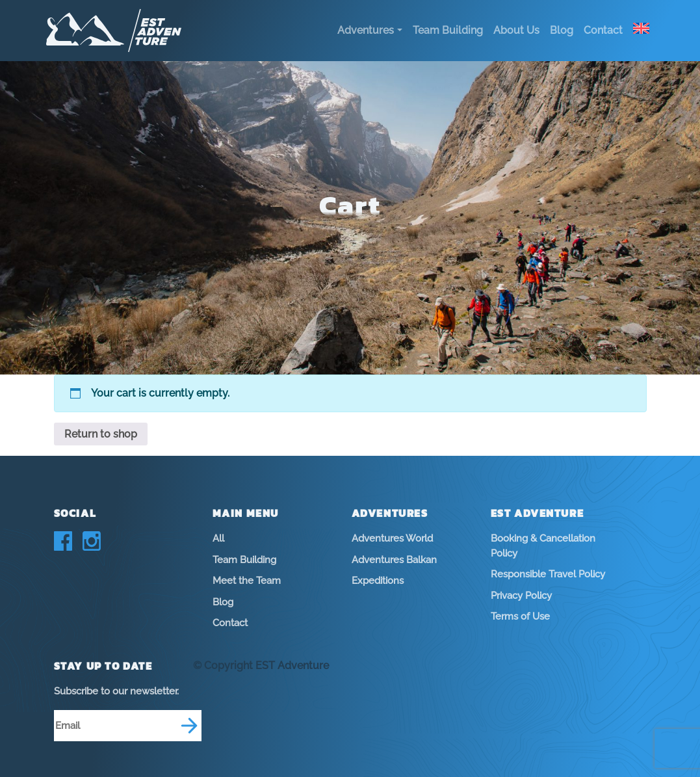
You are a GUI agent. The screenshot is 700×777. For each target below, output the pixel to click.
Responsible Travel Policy (548, 574)
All (218, 538)
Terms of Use (520, 616)
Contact (603, 30)
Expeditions (378, 581)
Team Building (448, 30)
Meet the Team (247, 581)
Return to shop (101, 434)
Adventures (366, 30)
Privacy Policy (521, 596)
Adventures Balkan (394, 560)
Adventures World (392, 538)
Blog (562, 30)
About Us (516, 30)
